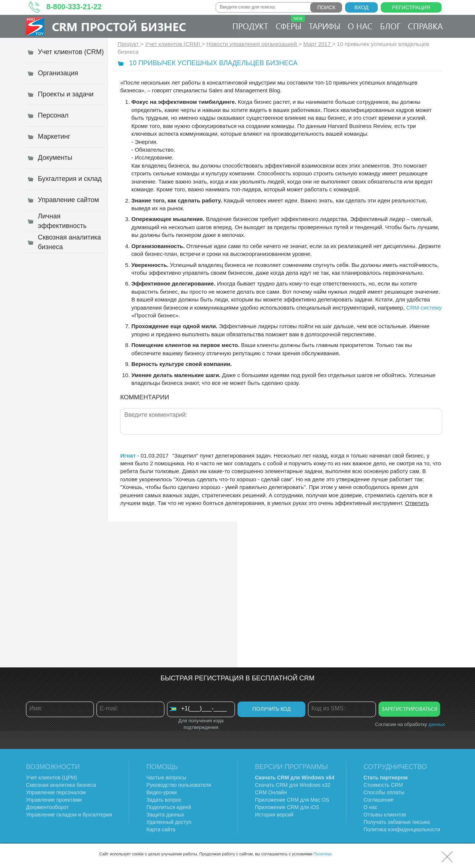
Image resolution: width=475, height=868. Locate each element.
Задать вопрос (164, 800)
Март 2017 (318, 44)
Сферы (290, 23)
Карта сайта (161, 829)
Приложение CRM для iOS (287, 807)
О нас (360, 26)
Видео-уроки (162, 792)
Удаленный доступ (169, 822)
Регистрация (411, 7)
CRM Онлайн (271, 792)
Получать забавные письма (397, 822)
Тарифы (325, 26)
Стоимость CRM (383, 785)
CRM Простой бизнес (119, 27)
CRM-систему (424, 308)
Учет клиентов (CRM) (173, 44)
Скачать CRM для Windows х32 (293, 785)
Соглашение (379, 800)
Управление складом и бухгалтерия (69, 815)
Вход (361, 7)
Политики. (323, 854)
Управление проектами (54, 800)
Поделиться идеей (169, 807)
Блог (390, 26)
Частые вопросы (167, 778)
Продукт (250, 26)
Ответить (417, 503)
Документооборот (47, 807)
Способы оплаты (384, 792)
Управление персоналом (56, 792)
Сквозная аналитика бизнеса (61, 785)
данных (437, 724)
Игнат (128, 456)
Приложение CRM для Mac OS (292, 800)
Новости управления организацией (252, 44)
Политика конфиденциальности (402, 829)
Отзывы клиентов (385, 815)
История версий (274, 815)
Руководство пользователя (179, 785)
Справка (425, 26)
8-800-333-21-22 (74, 7)
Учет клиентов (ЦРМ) (52, 778)
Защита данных (166, 815)
